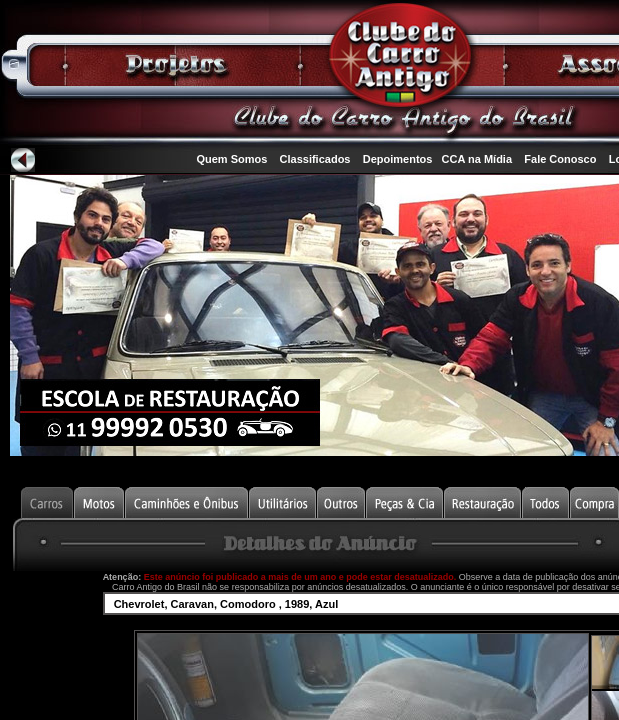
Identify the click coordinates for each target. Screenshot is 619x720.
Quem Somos (231, 159)
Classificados (315, 159)
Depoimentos (398, 159)
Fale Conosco (560, 159)
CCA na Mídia (477, 159)
